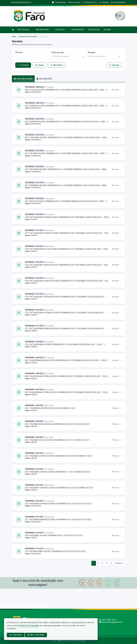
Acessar (117, 90)
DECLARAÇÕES (44, 79)
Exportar (114, 65)
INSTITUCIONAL (24, 30)
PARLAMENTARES (43, 30)
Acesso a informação (28, 36)
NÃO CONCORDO (36, 635)
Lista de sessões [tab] (23, 79)
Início (14, 36)
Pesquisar (23, 65)
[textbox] (68, 56)
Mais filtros (57, 65)
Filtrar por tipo (58, 52)
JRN (59, 641)
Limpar (39, 65)
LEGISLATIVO (61, 30)
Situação (92, 52)
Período (19, 52)
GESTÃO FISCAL (94, 30)
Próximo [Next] (119, 563)
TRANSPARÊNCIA (78, 30)
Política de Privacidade (29, 626)
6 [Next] (111, 563)
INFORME (108, 30)
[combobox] (68, 56)
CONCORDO (16, 635)
